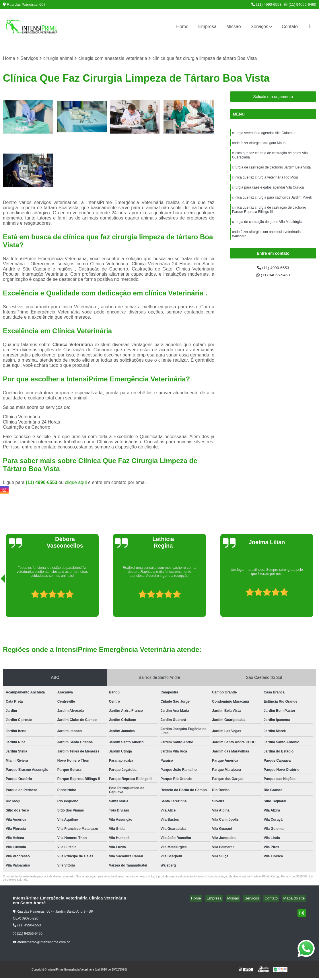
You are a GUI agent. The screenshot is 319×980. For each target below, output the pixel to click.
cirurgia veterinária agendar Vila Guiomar (263, 134)
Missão (234, 27)
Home (182, 27)
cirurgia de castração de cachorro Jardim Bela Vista (272, 172)
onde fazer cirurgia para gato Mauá (259, 145)
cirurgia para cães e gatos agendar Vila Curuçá (268, 194)
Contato (290, 27)
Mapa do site (295, 899)
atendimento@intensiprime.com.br (41, 943)
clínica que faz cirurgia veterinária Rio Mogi (265, 183)
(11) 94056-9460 (300, 4)
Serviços (259, 27)
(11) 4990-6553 (267, 4)
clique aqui (76, 483)
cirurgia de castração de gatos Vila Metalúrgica (268, 232)
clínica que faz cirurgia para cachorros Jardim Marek (272, 205)
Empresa (207, 27)
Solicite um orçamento (273, 97)
